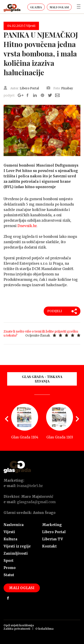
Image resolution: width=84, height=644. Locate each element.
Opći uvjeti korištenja (19, 625)
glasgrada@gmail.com (36, 502)
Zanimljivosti (16, 553)
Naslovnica (14, 525)
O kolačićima (44, 629)
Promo (10, 568)
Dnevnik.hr (27, 226)
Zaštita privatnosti (17, 629)
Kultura (10, 539)
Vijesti (9, 532)
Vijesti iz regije (17, 546)
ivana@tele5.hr (30, 486)
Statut (9, 575)
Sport (9, 561)
